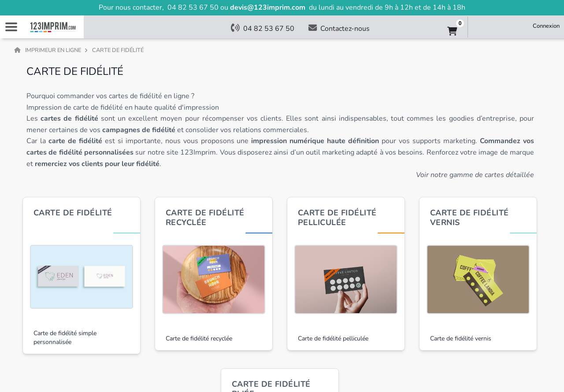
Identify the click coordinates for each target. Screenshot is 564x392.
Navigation (11, 27)
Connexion (546, 26)
